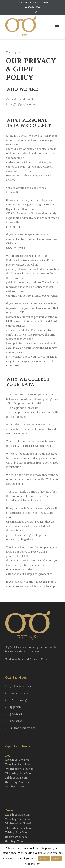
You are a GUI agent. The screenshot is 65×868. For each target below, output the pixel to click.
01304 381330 (32, 3)
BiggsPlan (15, 707)
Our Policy (32, 864)
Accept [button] (44, 859)
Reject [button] (57, 859)
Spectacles (15, 714)
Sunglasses (15, 721)
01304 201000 (32, 7)
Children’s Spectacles (22, 728)
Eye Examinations (20, 686)
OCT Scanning (18, 700)
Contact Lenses (18, 693)
